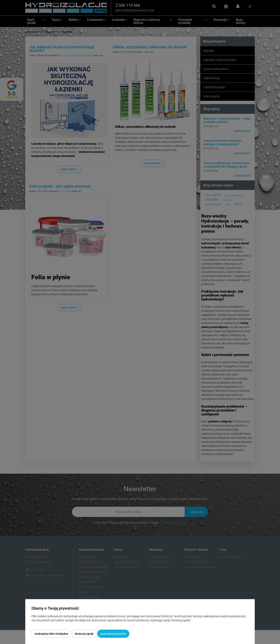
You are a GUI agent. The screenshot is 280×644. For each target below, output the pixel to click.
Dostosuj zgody (84, 634)
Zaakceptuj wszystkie (113, 634)
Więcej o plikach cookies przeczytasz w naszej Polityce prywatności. (72, 624)
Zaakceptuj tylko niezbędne (51, 634)
